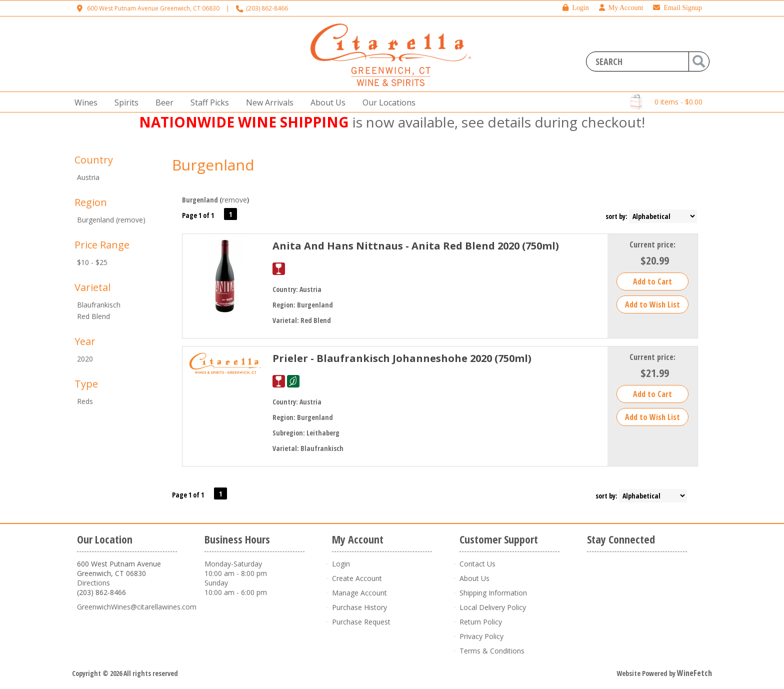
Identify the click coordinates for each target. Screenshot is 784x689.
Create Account (357, 578)
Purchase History (359, 607)
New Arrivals (270, 102)
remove (234, 200)
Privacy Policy (481, 636)
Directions (93, 583)
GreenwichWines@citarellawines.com (137, 607)
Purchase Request (361, 622)
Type (86, 384)
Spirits (123, 103)
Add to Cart (652, 281)
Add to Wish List (652, 304)
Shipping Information (493, 593)
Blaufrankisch (99, 305)
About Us (325, 103)
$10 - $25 (92, 262)
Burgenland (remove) (111, 220)
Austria (88, 177)
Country (94, 160)
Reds (85, 401)
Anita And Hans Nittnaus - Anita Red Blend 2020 (416, 246)
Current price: (652, 244)
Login (575, 8)
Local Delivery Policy (493, 607)
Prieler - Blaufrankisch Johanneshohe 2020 (402, 358)
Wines (83, 103)
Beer (161, 103)
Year (85, 341)
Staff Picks (210, 102)
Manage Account (359, 593)
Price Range (102, 245)
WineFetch (694, 673)
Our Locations (386, 103)
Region (91, 202)
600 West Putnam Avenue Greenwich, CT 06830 (153, 8)
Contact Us (477, 564)
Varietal (92, 287)
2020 (85, 359)
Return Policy (481, 622)
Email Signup (677, 8)
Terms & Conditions (492, 651)
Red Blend (93, 316)
